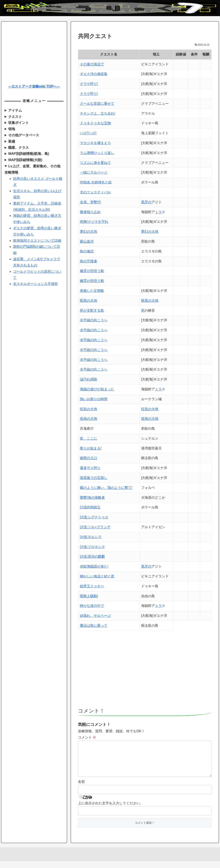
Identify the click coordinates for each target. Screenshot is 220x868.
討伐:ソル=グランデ (95, 527)
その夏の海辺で (92, 64)
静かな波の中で (92, 606)
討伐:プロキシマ (92, 547)
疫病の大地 (89, 419)
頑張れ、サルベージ (95, 616)
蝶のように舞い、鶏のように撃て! (106, 488)
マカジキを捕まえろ (95, 143)
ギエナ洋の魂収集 (94, 74)
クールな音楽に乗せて (97, 104)
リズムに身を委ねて (95, 163)
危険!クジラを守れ (94, 222)
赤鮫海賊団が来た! (94, 566)
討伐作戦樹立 (90, 507)
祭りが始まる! (91, 448)
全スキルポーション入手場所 (35, 284)
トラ (158, 212)
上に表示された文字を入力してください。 (111, 810)
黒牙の (146, 202)
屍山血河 (87, 241)
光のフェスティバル (95, 192)
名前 (81, 789)
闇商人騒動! (89, 596)
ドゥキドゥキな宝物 (95, 123)
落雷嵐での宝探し (94, 478)
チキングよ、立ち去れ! (98, 113)
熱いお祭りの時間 (94, 399)
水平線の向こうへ (94, 320)
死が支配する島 (92, 310)
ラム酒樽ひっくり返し (97, 153)
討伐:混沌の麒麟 (92, 556)
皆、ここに (89, 438)
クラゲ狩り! (89, 84)
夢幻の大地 (89, 232)
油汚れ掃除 (89, 379)
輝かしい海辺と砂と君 (97, 576)
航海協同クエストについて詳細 (37, 241)
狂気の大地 (89, 409)
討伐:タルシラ (91, 537)
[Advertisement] (145, 671)
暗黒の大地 (89, 301)
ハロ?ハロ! (88, 133)
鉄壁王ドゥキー (92, 586)
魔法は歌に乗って (94, 626)
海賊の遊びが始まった (97, 389)
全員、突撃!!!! (90, 202)
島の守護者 (89, 261)
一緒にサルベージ (94, 172)
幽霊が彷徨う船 (92, 271)
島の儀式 (87, 251)
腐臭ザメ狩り (90, 468)
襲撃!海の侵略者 (92, 498)
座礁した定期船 (92, 291)
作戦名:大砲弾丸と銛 (96, 182)
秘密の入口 (89, 458)
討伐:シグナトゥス (94, 517)
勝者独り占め (90, 212)
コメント (87, 737)
